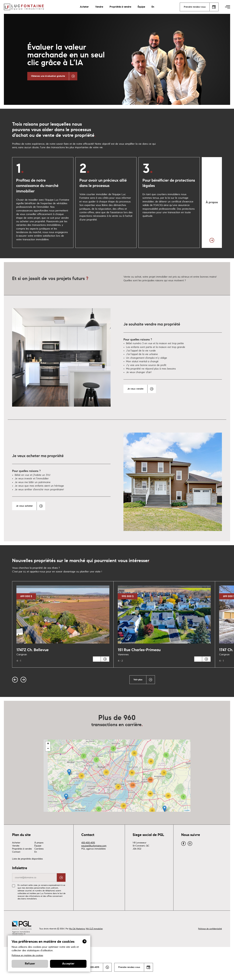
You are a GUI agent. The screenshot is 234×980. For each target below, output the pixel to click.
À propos (39, 872)
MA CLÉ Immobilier (94, 958)
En (153, 7)
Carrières (39, 878)
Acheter (84, 7)
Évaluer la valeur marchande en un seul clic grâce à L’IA (66, 55)
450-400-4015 (88, 872)
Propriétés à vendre (120, 7)
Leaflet (187, 840)
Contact (16, 881)
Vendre (99, 7)
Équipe (141, 7)
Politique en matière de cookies (27, 955)
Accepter (68, 964)
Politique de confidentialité (210, 958)
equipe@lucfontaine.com (94, 875)
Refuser (30, 964)
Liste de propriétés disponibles (27, 888)
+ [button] (48, 773)
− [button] (48, 778)
